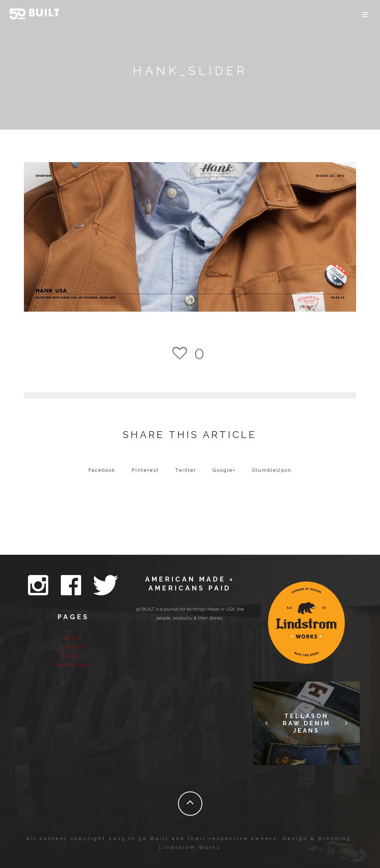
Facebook (102, 470)
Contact (73, 647)
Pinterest (145, 470)
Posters (74, 656)
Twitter (186, 470)
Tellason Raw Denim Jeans (307, 723)
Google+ (224, 470)
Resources (73, 665)
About (74, 638)
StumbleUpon (272, 470)
